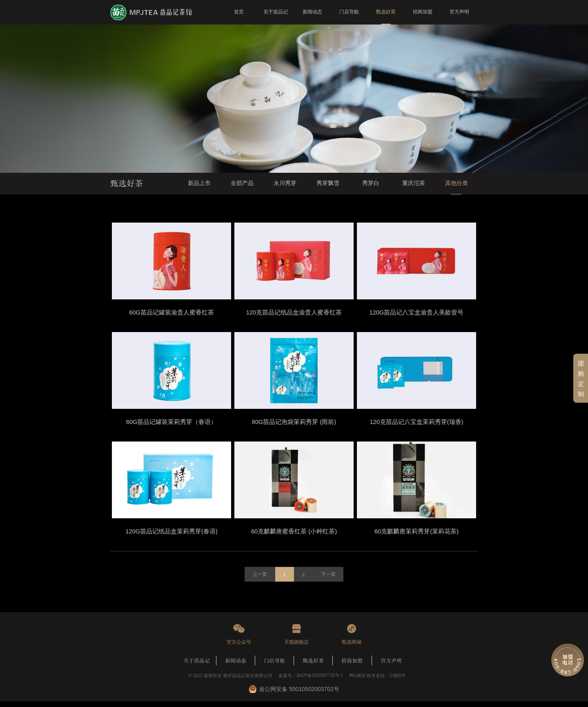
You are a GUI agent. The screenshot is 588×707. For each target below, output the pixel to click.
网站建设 (357, 681)
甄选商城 (352, 647)
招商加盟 (352, 666)
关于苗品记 (196, 666)
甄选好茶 (313, 666)
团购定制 (581, 378)
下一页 (329, 580)
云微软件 (399, 681)
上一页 (259, 580)
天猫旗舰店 (296, 647)
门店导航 (274, 666)
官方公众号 (239, 647)
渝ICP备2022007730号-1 (318, 681)
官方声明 (391, 666)
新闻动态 (236, 666)
